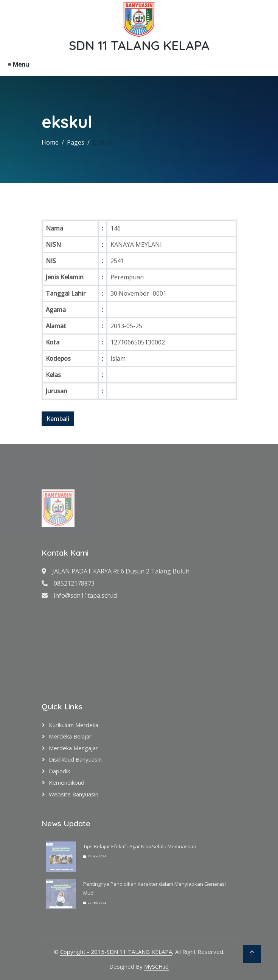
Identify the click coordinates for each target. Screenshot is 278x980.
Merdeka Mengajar (73, 748)
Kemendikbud (67, 782)
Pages (76, 142)
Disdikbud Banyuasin (75, 759)
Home (50, 142)
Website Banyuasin (74, 794)
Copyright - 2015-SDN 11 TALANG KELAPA (116, 952)
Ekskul (102, 142)
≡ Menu (18, 64)
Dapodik (59, 771)
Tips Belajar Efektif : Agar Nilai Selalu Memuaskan (140, 846)
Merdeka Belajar (70, 736)
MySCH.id (156, 966)
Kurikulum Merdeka (74, 725)
